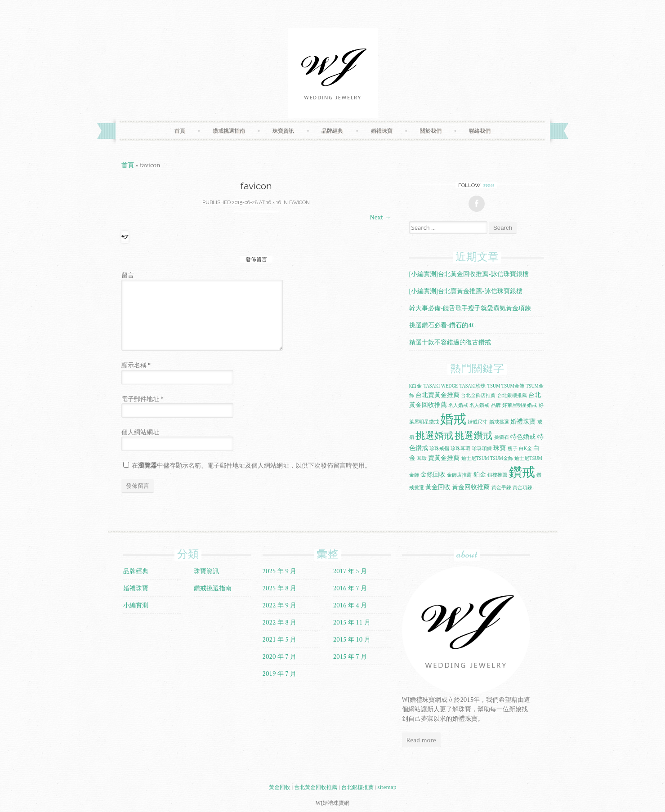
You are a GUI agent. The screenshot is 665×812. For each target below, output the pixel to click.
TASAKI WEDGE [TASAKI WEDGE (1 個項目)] (441, 386)
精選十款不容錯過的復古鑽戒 (450, 342)
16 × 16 (274, 203)
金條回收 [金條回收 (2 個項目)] (433, 474)
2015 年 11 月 (352, 622)
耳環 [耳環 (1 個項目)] (422, 458)
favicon (299, 203)
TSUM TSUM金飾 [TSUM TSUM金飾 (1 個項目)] (506, 386)
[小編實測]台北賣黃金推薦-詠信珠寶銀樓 (466, 291)
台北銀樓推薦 (357, 787)
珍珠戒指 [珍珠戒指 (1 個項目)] (439, 448)
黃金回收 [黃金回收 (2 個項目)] (438, 487)
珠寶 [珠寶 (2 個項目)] (500, 448)
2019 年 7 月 (280, 673)
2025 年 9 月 (280, 571)
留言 (128, 275)
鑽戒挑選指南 (229, 131)
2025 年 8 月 (280, 588)
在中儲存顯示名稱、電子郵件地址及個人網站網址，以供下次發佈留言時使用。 (251, 465)
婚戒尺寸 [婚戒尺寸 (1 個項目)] (478, 422)
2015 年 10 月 (352, 639)
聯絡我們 (480, 131)
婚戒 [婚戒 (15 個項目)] (453, 419)
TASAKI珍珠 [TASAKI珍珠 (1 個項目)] (473, 386)
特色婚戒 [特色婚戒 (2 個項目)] (523, 436)
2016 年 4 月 (350, 605)
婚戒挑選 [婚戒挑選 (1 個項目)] (499, 422)
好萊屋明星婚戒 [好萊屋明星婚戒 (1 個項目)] (520, 405)
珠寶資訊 (283, 131)
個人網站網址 (140, 432)
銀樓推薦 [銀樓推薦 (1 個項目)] (497, 475)
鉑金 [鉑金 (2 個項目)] (480, 474)
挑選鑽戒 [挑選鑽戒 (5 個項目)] (473, 435)
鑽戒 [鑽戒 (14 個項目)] (522, 472)
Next (381, 217)
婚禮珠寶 (382, 131)
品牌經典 (332, 131)
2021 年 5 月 (280, 639)
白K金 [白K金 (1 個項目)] (525, 448)
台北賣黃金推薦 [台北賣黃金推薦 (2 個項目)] (437, 395)
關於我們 (431, 131)
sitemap (387, 787)
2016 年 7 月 (350, 588)
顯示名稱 (136, 365)
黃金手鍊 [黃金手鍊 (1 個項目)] (501, 487)
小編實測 (136, 605)
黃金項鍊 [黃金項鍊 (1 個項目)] (522, 487)
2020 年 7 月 (280, 656)
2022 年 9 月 (280, 605)
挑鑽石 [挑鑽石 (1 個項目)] (502, 437)
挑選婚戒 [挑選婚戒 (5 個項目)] (434, 435)
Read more (421, 740)
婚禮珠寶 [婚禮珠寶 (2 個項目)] (523, 421)
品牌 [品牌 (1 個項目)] (496, 405)
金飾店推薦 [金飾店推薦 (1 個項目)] (459, 475)
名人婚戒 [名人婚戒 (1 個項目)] (458, 405)
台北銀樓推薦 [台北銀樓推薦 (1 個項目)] (512, 395)
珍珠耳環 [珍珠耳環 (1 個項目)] (460, 448)
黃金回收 (280, 787)
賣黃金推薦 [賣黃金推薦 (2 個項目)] (444, 457)
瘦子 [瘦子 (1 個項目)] (513, 448)
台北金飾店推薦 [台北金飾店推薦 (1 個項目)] (478, 395)
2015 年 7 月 (350, 656)
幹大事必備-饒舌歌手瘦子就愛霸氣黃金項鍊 (470, 308)
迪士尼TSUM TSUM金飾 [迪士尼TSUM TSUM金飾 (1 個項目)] (487, 458)
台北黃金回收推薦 (316, 787)
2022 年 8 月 (280, 622)
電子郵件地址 (142, 399)
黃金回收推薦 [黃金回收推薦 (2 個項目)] (471, 487)
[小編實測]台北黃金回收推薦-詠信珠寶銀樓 (469, 274)
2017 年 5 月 (350, 571)
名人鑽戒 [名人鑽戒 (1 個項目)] (479, 405)
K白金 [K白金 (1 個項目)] (416, 386)
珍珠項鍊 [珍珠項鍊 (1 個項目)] (482, 448)
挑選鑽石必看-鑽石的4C (442, 325)
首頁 (180, 131)
